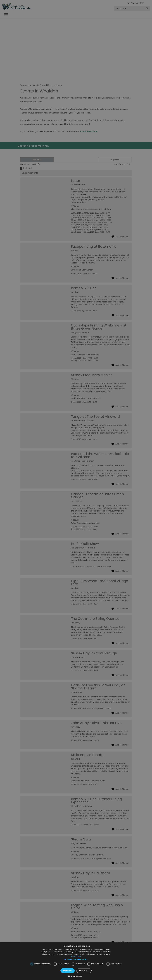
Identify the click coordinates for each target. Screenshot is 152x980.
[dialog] (76, 961)
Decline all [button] (84, 971)
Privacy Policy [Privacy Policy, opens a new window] (76, 957)
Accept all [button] (68, 971)
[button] (76, 960)
